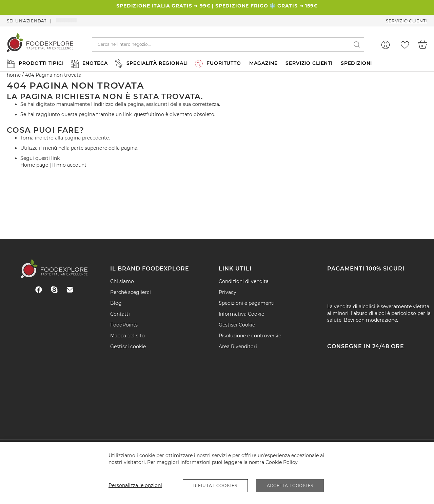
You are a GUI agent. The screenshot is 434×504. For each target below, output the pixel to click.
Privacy (228, 292)
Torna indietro (37, 138)
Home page (34, 165)
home (14, 75)
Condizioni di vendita (244, 281)
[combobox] (228, 44)
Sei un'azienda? (27, 21)
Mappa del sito (127, 336)
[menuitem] (35, 63)
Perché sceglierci (131, 292)
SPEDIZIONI (356, 63)
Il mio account (69, 165)
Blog (116, 303)
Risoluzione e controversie (250, 336)
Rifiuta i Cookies (215, 486)
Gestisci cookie (128, 347)
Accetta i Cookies (290, 486)
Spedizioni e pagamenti (247, 303)
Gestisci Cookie (237, 325)
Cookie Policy (282, 462)
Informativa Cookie (241, 314)
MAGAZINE (263, 63)
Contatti (120, 314)
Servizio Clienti (407, 21)
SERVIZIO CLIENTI (309, 63)
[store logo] (40, 44)
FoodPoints (124, 325)
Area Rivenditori (238, 347)
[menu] (217, 63)
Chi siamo (122, 281)
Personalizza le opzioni (135, 485)
